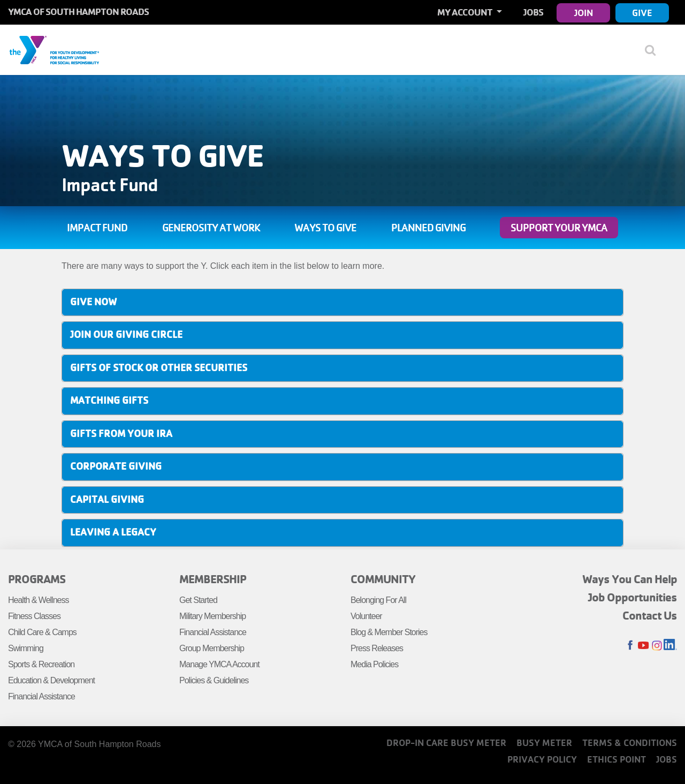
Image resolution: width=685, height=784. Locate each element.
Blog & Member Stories (389, 632)
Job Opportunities (633, 597)
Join (584, 13)
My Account (466, 12)
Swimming (26, 648)
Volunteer (366, 616)
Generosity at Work (211, 228)
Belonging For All (378, 600)
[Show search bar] (654, 50)
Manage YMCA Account (219, 664)
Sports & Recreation (41, 664)
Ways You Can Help (630, 579)
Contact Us (650, 615)
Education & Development (51, 680)
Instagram (657, 646)
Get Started (198, 600)
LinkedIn (670, 646)
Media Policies (374, 664)
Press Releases (377, 648)
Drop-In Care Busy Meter (446, 742)
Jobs (533, 12)
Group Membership (212, 648)
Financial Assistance (41, 696)
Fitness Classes (34, 616)
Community (383, 579)
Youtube (644, 646)
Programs (37, 579)
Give (642, 13)
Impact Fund (97, 228)
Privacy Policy (542, 759)
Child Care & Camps (42, 632)
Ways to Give (325, 228)
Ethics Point (616, 759)
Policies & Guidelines (214, 680)
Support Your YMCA (559, 228)
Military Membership (212, 616)
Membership (213, 579)
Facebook (630, 646)
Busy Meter (544, 742)
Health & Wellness (38, 600)
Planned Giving (428, 228)
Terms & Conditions (630, 742)
